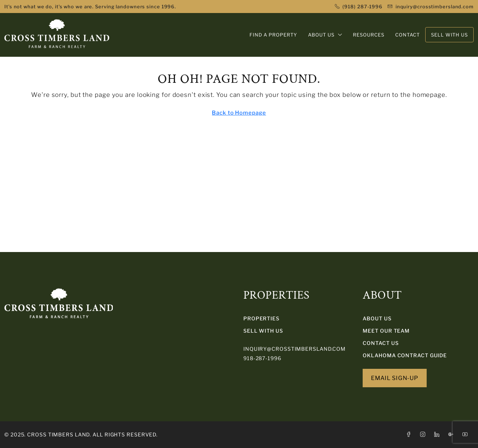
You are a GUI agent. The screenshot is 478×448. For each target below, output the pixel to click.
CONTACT (407, 35)
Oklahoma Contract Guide (405, 355)
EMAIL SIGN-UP (395, 378)
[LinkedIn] (438, 434)
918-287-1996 (262, 358)
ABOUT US (321, 35)
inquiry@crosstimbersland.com (295, 349)
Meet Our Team (386, 331)
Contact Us (381, 343)
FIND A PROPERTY (273, 35)
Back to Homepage (239, 113)
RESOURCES (369, 35)
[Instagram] (424, 434)
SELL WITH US (263, 331)
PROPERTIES (261, 318)
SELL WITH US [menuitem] (449, 35)
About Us (377, 318)
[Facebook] (410, 434)
